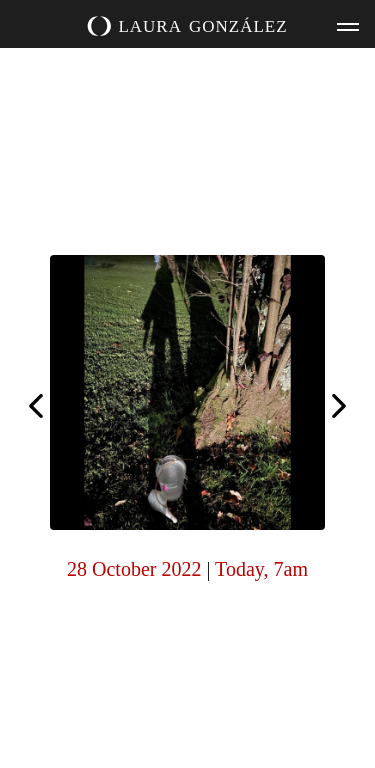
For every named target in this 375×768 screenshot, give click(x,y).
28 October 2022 (134, 569)
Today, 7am (261, 569)
